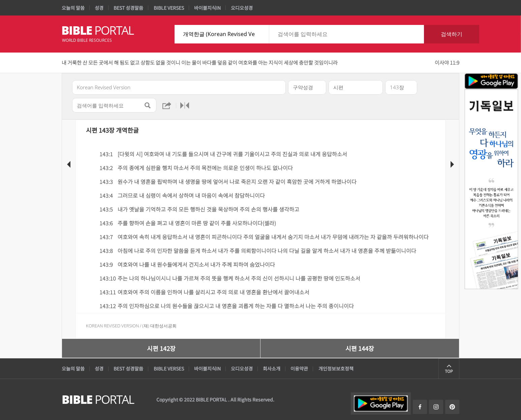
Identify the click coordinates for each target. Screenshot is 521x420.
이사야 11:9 (447, 62)
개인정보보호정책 (336, 368)
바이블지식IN (207, 8)
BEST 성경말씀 (128, 8)
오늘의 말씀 (73, 8)
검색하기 (452, 34)
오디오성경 (242, 8)
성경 (99, 8)
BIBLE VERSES (169, 8)
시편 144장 (360, 348)
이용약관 (299, 368)
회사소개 (272, 368)
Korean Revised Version (112, 326)
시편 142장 (161, 348)
